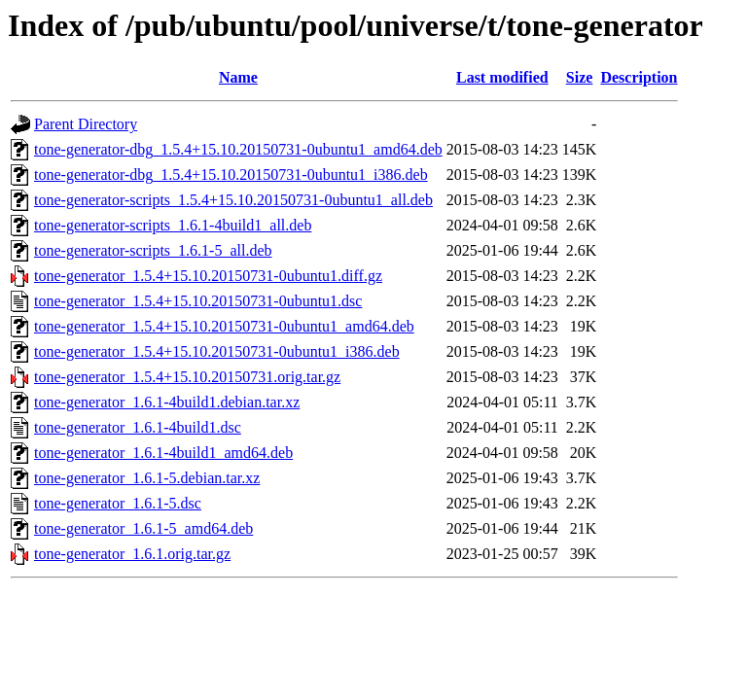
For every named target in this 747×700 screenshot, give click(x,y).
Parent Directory (86, 124)
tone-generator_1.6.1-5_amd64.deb (143, 528)
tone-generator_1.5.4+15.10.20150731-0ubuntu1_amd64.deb (224, 326)
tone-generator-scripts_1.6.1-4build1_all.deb (173, 225)
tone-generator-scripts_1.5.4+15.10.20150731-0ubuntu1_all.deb (233, 200)
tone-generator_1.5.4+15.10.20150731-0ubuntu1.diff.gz (208, 276)
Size (580, 77)
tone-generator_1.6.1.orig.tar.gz (132, 554)
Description (639, 77)
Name (238, 77)
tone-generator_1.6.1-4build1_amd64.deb (163, 453)
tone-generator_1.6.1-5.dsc (118, 503)
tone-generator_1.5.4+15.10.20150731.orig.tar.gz (187, 377)
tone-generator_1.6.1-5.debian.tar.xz (147, 478)
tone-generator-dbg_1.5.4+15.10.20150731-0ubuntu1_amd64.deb (238, 149)
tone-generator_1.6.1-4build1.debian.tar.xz (167, 402)
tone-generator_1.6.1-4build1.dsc (138, 427)
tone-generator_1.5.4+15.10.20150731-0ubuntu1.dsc (198, 301)
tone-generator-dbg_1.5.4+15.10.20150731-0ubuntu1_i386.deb (231, 175)
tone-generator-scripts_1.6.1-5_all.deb (153, 250)
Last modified (502, 77)
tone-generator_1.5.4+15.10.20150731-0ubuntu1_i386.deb (217, 351)
